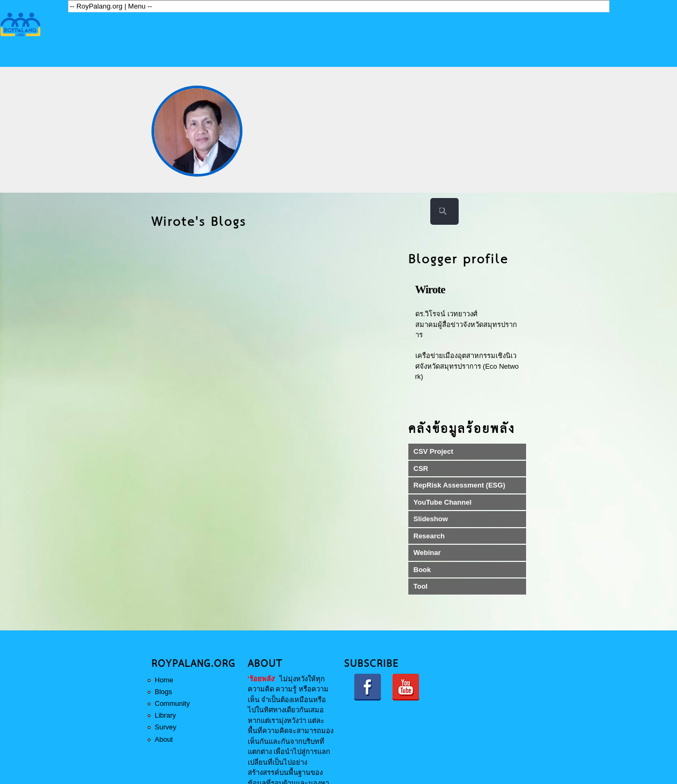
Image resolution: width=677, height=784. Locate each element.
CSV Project (433, 451)
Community (172, 703)
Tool (421, 586)
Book (423, 570)
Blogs (163, 692)
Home (164, 680)
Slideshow (431, 519)
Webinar (427, 553)
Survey (165, 727)
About (164, 739)
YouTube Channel (443, 502)
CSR (421, 469)
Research (429, 536)
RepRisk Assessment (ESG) (459, 485)
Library (165, 715)
